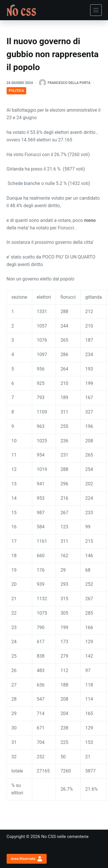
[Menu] (96, 10)
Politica (16, 91)
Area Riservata (27, 859)
